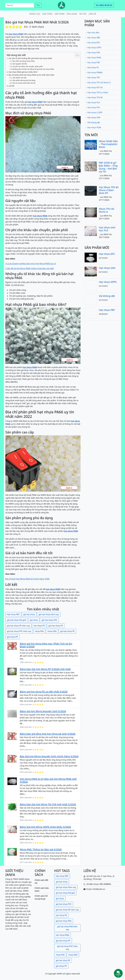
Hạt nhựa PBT (13, 614)
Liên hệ (92, 14)
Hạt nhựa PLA (93, 102)
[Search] (20, 5)
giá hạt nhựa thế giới (16, 620)
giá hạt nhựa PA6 (64, 921)
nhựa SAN (52, 631)
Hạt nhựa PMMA (94, 73)
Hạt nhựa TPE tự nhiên (97, 92)
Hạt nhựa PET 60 (94, 87)
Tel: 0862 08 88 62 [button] (104, 5)
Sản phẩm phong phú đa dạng (24, 80)
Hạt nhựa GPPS (93, 48)
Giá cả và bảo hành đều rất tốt (24, 83)
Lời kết (11, 86)
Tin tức (83, 14)
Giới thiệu (47, 14)
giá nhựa (34, 620)
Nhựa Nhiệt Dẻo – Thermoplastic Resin (108, 144)
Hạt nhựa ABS (93, 38)
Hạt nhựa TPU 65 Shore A (98, 82)
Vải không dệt (93, 122)
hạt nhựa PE (39, 626)
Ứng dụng (72, 14)
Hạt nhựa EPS (93, 43)
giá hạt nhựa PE (67, 631)
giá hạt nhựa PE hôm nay (18, 626)
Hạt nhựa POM (93, 127)
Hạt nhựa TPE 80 (94, 97)
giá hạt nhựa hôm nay (49, 614)
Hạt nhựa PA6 (93, 53)
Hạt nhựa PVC (93, 107)
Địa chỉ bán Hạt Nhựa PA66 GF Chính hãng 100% (27, 579)
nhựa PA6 (39, 631)
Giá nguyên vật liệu (20, 64)
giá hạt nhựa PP (56, 626)
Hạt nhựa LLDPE (94, 112)
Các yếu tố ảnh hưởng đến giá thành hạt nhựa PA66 (30, 58)
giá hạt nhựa (29, 614)
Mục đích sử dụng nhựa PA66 (23, 61)
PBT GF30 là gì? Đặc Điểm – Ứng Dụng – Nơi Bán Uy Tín (108, 167)
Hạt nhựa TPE (93, 78)
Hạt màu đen (92, 33)
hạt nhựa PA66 (62, 935)
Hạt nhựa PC (92, 68)
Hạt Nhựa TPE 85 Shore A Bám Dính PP (109, 190)
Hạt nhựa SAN (93, 117)
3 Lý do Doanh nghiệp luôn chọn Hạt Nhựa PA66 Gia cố (31, 264)
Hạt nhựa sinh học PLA (107, 229)
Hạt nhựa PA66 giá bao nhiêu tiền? (23, 72)
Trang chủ (35, 14)
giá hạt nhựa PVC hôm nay (19, 631)
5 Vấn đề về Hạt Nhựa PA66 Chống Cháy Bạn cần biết (30, 268)
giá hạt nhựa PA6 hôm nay (67, 928)
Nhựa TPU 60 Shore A (107, 210)
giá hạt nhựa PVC (49, 620)
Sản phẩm (60, 14)
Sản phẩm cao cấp (19, 78)
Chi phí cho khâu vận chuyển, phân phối (28, 66)
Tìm (38, 5)
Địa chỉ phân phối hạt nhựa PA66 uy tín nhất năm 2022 (31, 75)
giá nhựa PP (12, 637)
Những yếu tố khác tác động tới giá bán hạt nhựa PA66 (33, 69)
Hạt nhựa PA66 (93, 58)
